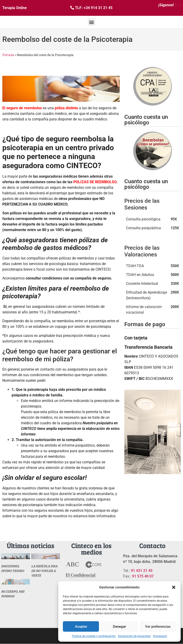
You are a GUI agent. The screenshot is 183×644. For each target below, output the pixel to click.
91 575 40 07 (143, 576)
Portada (8, 55)
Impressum (160, 636)
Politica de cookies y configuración (94, 636)
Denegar (119, 627)
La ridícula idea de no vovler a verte (44, 571)
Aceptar (81, 627)
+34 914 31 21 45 (98, 8)
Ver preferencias (158, 627)
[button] (174, 587)
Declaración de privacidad (134, 636)
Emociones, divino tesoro (13, 568)
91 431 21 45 (142, 571)
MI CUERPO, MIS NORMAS (13, 594)
